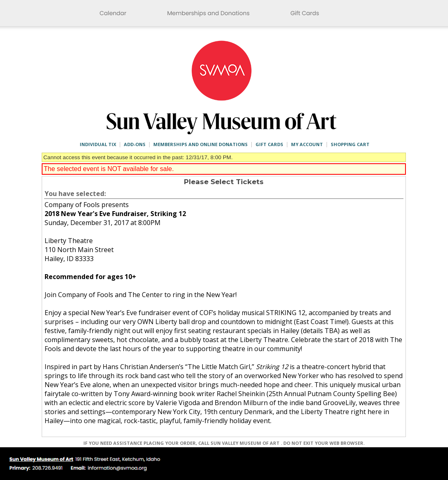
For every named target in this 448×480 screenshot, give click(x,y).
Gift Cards (269, 144)
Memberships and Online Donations (200, 144)
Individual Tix (98, 144)
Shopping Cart (350, 144)
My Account (307, 144)
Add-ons (135, 144)
